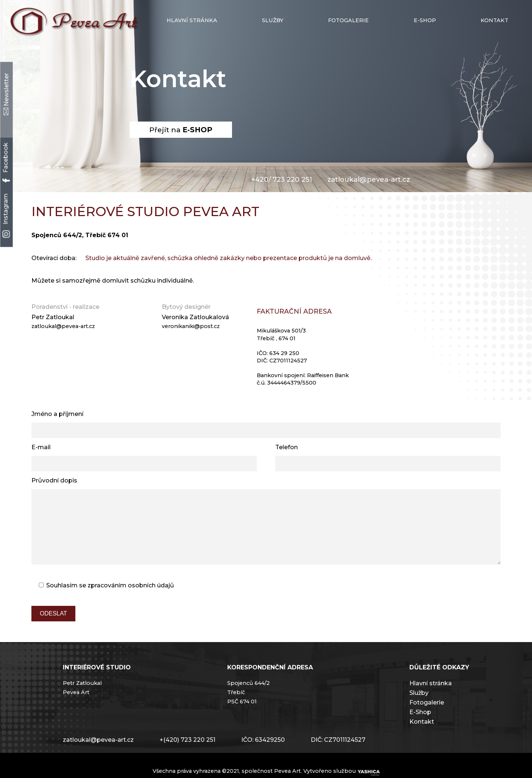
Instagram (6, 216)
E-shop (425, 20)
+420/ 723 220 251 (282, 179)
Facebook (6, 162)
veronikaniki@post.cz (191, 326)
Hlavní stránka (192, 20)
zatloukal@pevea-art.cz (369, 179)
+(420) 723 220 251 (187, 755)
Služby (273, 20)
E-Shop (420, 727)
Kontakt (495, 20)
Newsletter (6, 94)
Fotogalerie (348, 20)
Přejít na (181, 130)
